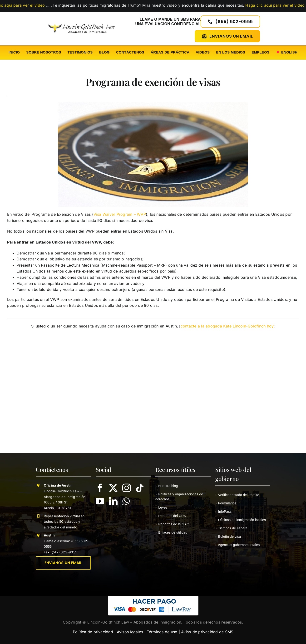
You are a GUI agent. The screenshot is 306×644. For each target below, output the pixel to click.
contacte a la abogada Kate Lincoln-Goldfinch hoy (227, 326)
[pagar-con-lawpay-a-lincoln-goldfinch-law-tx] (153, 598)
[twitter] (113, 488)
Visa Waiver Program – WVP (120, 214)
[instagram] (127, 488)
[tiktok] (140, 488)
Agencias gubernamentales (238, 545)
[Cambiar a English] (287, 52)
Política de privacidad (93, 632)
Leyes (161, 507)
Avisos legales (130, 632)
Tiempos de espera (231, 528)
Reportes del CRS (171, 516)
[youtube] (100, 501)
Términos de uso (162, 632)
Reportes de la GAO (172, 524)
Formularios (226, 503)
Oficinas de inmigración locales (241, 520)
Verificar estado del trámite (237, 495)
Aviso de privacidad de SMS (207, 632)
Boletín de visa (228, 537)
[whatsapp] (126, 501)
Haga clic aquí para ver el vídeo (275, 5)
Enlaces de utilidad (171, 532)
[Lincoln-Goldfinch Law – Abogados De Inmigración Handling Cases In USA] (82, 23)
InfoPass (224, 512)
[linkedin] (113, 501)
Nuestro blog (167, 486)
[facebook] (100, 488)
